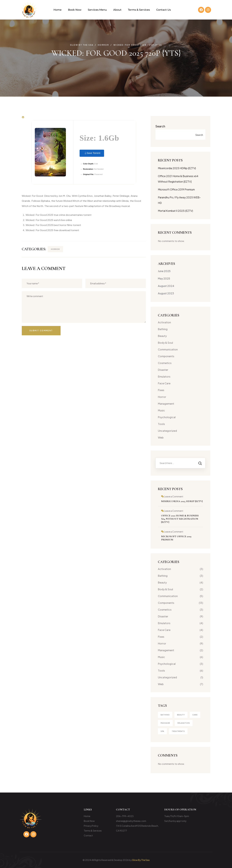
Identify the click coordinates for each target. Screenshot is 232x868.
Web (161, 437)
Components (166, 356)
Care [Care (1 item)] (195, 715)
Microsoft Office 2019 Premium (176, 189)
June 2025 (164, 271)
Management (166, 404)
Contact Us (164, 10)
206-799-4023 (125, 816)
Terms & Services (139, 10)
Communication (168, 349)
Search (160, 126)
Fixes (161, 390)
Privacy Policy (91, 826)
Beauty (162, 336)
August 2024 (166, 286)
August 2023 (166, 293)
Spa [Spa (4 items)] (162, 731)
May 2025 (164, 278)
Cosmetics (165, 363)
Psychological (167, 417)
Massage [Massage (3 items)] (165, 723)
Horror (55, 249)
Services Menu (97, 10)
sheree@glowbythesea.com (131, 821)
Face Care (164, 383)
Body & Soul (165, 343)
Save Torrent (92, 153)
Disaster (163, 370)
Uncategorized (167, 431)
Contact (88, 835)
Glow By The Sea (141, 860)
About (117, 10)
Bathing (163, 329)
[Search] (200, 463)
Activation (164, 322)
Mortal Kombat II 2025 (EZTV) (175, 211)
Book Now (75, 10)
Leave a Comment (174, 496)
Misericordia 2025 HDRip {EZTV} (177, 168)
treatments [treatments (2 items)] (178, 731)
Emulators (164, 377)
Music (161, 410)
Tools (161, 424)
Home (58, 10)
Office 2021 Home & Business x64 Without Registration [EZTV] (180, 519)
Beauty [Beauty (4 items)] (181, 715)
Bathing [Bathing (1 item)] (165, 715)
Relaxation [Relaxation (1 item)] (184, 723)
